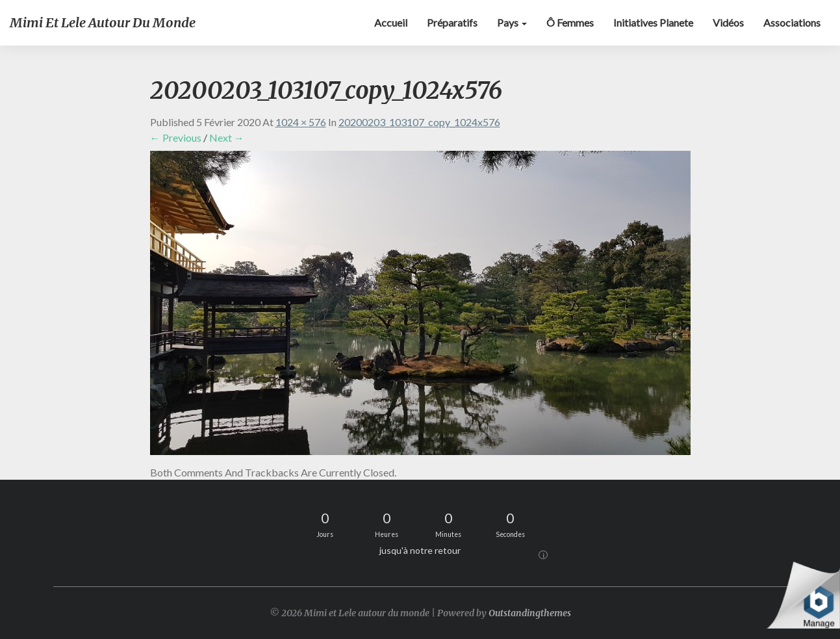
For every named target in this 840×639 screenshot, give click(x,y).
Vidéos (728, 22)
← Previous (176, 137)
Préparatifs (452, 22)
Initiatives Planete (653, 22)
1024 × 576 (301, 122)
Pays (512, 22)
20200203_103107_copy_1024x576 (419, 122)
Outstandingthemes (530, 613)
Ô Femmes (570, 22)
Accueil (391, 22)
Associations (792, 22)
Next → (227, 137)
